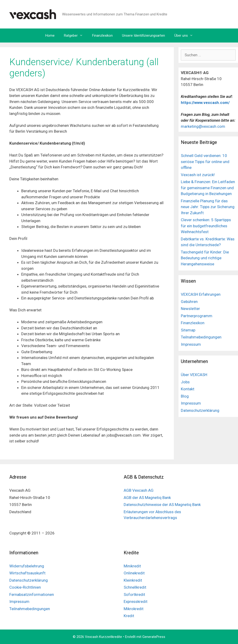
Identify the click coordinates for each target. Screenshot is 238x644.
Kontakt (188, 389)
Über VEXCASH (194, 375)
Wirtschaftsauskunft (27, 573)
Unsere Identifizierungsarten (143, 36)
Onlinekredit (134, 573)
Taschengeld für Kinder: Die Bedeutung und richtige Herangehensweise (205, 258)
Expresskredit (136, 601)
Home (50, 36)
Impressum (191, 344)
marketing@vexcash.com (203, 126)
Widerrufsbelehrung (27, 566)
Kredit (129, 616)
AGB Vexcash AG (139, 490)
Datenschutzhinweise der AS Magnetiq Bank (162, 505)
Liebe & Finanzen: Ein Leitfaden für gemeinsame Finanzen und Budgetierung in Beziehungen (208, 188)
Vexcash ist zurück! (198, 175)
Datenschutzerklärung (200, 410)
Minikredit (132, 566)
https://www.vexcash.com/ (206, 103)
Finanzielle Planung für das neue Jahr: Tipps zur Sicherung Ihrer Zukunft (208, 207)
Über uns (186, 36)
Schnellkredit (135, 587)
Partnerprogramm (197, 316)
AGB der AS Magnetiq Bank (147, 498)
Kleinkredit (133, 580)
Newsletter (190, 309)
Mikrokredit (134, 609)
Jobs (185, 382)
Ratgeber (76, 36)
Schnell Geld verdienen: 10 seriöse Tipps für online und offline (205, 162)
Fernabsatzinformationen (32, 594)
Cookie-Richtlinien (25, 587)
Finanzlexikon (102, 36)
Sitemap (188, 330)
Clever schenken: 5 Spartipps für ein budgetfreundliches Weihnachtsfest (206, 226)
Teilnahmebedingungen (201, 337)
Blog (185, 396)
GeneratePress (154, 637)
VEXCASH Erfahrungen (201, 294)
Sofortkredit (134, 594)
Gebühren (189, 302)
